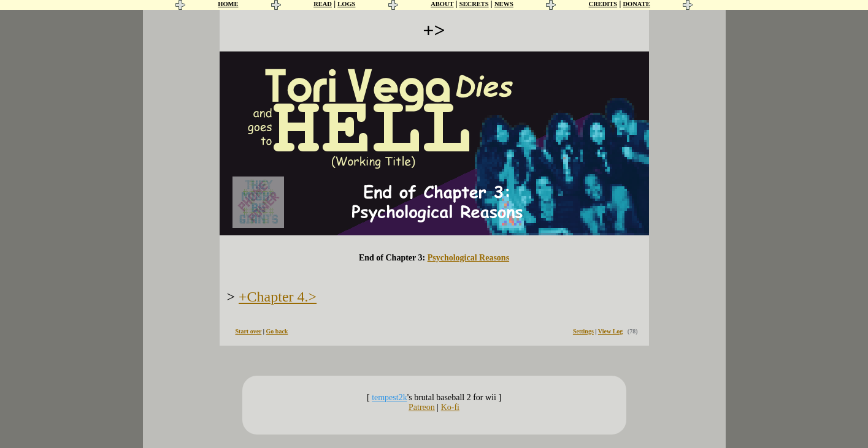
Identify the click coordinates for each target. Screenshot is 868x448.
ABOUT (442, 4)
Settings (583, 331)
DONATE (637, 4)
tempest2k (390, 397)
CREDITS (603, 4)
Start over (249, 331)
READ (323, 4)
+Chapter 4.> (278, 297)
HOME (228, 4)
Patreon (422, 407)
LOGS (346, 4)
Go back (277, 331)
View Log (610, 331)
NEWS (504, 4)
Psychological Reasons (468, 258)
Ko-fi (450, 407)
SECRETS (474, 4)
